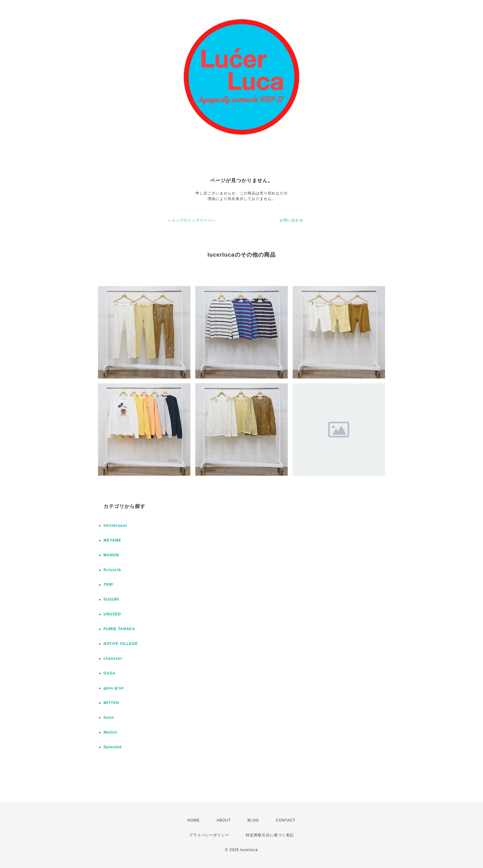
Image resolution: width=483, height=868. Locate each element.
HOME (194, 820)
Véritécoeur (115, 526)
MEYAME (112, 540)
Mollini (110, 732)
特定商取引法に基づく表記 (270, 835)
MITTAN (111, 703)
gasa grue (114, 688)
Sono (109, 718)
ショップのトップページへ (192, 220)
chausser (113, 658)
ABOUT (224, 820)
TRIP (108, 585)
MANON (111, 555)
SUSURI (111, 599)
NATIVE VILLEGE (121, 644)
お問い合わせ (291, 220)
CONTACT (286, 820)
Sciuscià (112, 570)
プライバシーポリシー (209, 835)
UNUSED (112, 614)
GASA (110, 673)
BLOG (253, 820)
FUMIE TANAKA (119, 629)
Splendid (113, 747)
